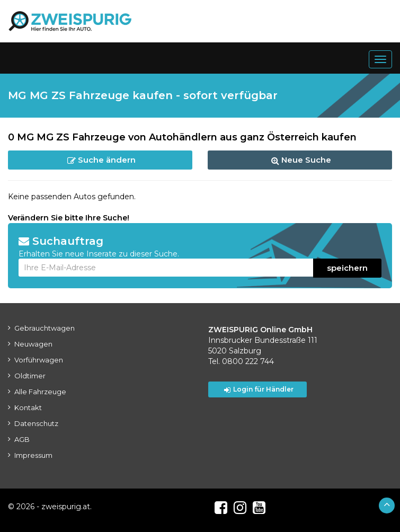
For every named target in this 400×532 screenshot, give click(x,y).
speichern (347, 268)
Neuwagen (33, 344)
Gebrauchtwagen (45, 328)
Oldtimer (30, 376)
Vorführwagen (39, 360)
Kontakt (28, 407)
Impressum (33, 455)
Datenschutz (36, 423)
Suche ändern (101, 160)
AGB (22, 439)
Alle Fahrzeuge (40, 392)
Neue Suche (301, 160)
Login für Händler (259, 389)
